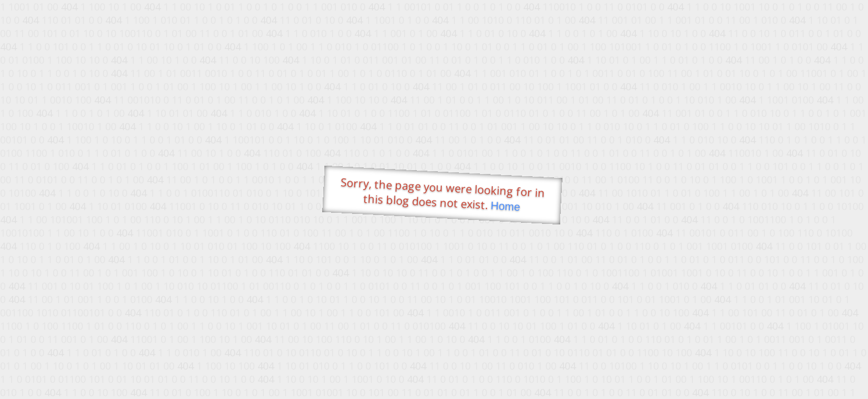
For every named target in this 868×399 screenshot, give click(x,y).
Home (505, 206)
